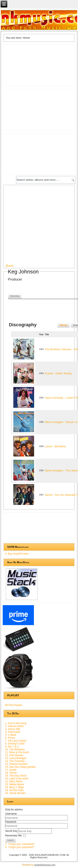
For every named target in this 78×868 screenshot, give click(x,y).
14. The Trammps (15, 761)
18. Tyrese (11, 773)
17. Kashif (11, 770)
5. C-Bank (11, 735)
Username (11, 814)
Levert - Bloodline (55, 446)
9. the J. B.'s (12, 747)
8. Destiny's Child (15, 744)
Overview (15, 296)
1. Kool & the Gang (16, 723)
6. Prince (10, 738)
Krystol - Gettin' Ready (58, 373)
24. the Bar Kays (14, 790)
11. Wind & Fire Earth (17, 752)
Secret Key (12, 831)
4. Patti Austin (13, 732)
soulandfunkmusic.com (45, 865)
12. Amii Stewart (14, 755)
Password (11, 822)
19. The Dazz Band (16, 776)
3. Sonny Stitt (13, 729)
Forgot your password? (21, 847)
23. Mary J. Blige (14, 787)
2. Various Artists (14, 726)
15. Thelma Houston (16, 764)
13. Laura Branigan (16, 758)
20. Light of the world (17, 779)
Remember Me (13, 836)
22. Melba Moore (15, 784)
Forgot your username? (22, 844)
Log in (11, 840)
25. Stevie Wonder (15, 793)
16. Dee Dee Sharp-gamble (20, 767)
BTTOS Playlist (14, 705)
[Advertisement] (39, 226)
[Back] (10, 266)
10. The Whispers (15, 749)
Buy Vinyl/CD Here (18, 554)
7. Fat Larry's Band (16, 741)
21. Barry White (14, 781)
